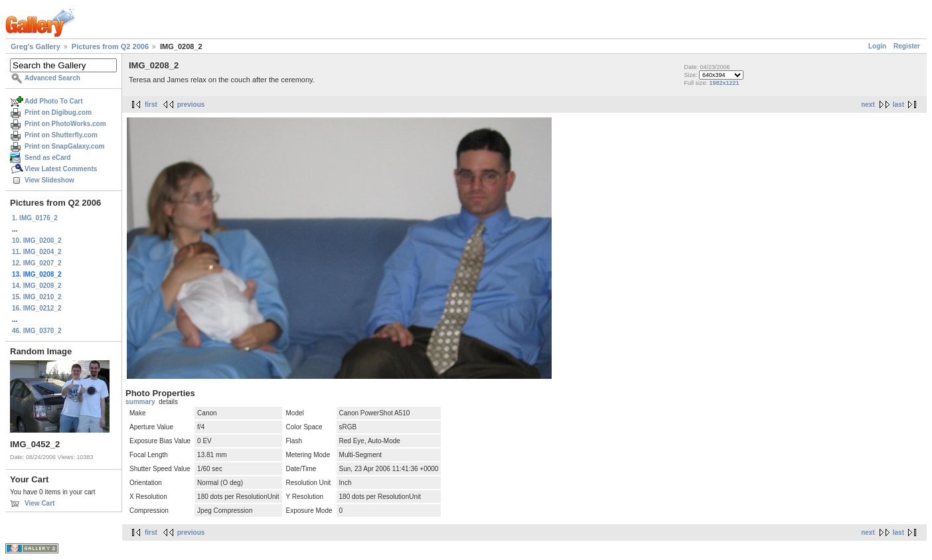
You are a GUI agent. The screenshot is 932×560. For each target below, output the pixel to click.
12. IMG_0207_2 (37, 263)
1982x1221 (724, 83)
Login (877, 46)
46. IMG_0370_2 (37, 331)
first (151, 105)
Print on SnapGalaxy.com (64, 146)
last (898, 105)
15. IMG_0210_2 (37, 297)
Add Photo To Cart (54, 101)
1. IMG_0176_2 (35, 218)
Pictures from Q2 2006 (110, 46)
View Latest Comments (61, 169)
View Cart (39, 503)
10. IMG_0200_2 (37, 241)
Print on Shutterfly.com (61, 135)
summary (140, 402)
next (868, 105)
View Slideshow (49, 180)
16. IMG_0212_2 (37, 308)
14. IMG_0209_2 (37, 286)
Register (907, 46)
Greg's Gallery (36, 46)
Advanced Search (52, 78)
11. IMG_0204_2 (37, 252)
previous (191, 105)
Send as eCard (47, 158)
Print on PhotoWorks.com (65, 124)
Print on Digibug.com (58, 112)
